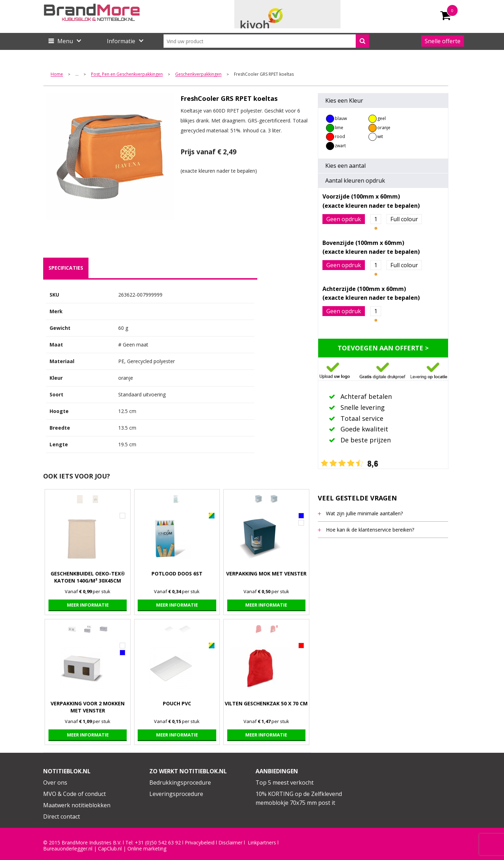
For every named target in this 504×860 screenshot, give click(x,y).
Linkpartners (262, 843)
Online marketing (147, 849)
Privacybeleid (200, 843)
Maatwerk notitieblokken (77, 805)
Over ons (55, 782)
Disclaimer (230, 843)
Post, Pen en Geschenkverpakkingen (127, 74)
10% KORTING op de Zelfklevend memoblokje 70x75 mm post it (299, 798)
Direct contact (62, 816)
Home (57, 74)
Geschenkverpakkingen (198, 74)
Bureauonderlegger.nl (68, 849)
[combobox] (266, 41)
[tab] (66, 268)
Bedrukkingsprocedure (180, 782)
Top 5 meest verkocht (285, 782)
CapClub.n (109, 849)
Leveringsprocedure (176, 794)
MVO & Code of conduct (75, 794)
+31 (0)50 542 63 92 (158, 843)
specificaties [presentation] (66, 268)
